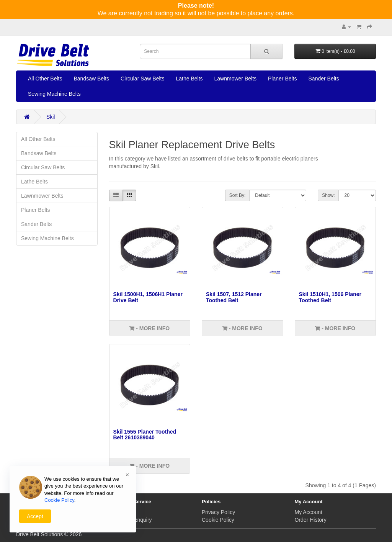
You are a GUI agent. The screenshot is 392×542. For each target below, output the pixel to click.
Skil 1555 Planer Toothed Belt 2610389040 (145, 435)
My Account (309, 512)
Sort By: (238, 195)
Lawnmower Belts (236, 79)
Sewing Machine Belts (54, 94)
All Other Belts (45, 79)
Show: (328, 195)
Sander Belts (324, 79)
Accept (35, 516)
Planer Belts (282, 79)
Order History (311, 520)
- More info (149, 328)
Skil (51, 117)
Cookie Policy (218, 520)
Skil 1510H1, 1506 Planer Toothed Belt (330, 297)
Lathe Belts (189, 79)
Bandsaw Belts (91, 79)
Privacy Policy (218, 512)
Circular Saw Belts (142, 79)
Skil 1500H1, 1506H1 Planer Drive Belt (148, 297)
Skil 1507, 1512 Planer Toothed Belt (234, 297)
